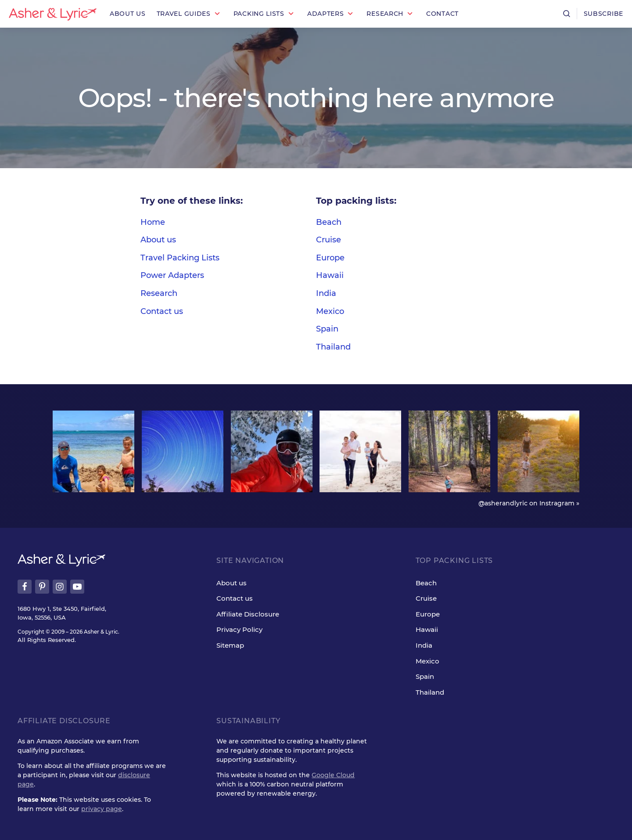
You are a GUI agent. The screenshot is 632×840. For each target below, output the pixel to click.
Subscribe (603, 14)
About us (158, 240)
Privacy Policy (239, 629)
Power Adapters (172, 275)
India (326, 293)
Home (153, 222)
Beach (329, 222)
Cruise (329, 240)
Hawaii (330, 275)
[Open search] (567, 14)
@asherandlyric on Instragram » (529, 503)
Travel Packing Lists (180, 258)
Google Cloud (333, 775)
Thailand (333, 347)
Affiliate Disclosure (248, 614)
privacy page (102, 809)
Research (159, 293)
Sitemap (230, 645)
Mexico (330, 311)
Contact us (162, 311)
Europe (330, 258)
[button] (190, 14)
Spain (327, 329)
